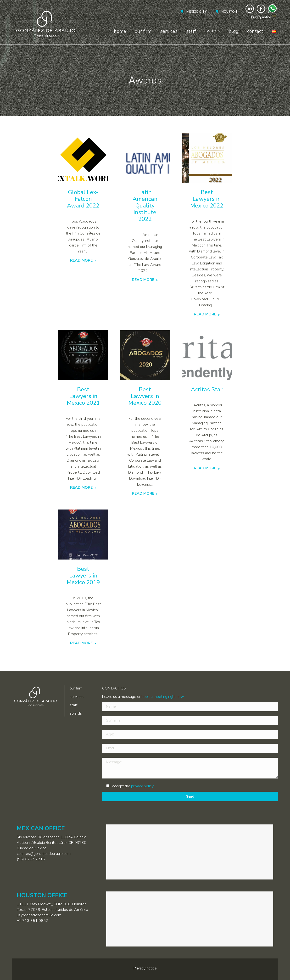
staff (73, 705)
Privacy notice (261, 17)
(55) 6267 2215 (31, 859)
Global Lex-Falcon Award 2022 (83, 199)
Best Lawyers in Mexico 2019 (83, 576)
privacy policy (142, 786)
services (77, 697)
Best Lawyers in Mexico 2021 (83, 396)
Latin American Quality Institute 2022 (145, 206)
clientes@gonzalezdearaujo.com (44, 854)
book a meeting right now (162, 697)
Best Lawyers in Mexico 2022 (207, 199)
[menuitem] (192, 12)
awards (76, 713)
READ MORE (83, 260)
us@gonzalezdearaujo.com (39, 915)
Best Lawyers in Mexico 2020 (145, 396)
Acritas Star (207, 389)
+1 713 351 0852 (32, 921)
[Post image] (83, 158)
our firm (76, 688)
